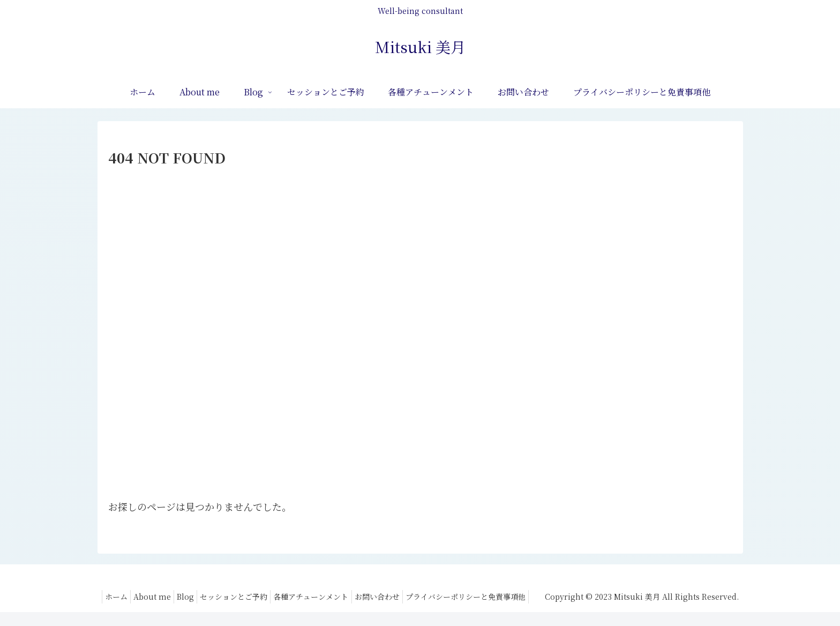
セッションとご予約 (369, 597)
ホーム (236, 597)
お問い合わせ (523, 597)
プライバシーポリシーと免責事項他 (485, 610)
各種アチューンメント (452, 597)
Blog (316, 597)
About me (277, 597)
